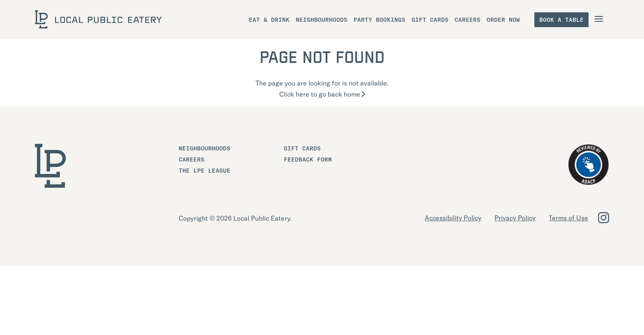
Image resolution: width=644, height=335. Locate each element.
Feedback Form (308, 159)
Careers (192, 159)
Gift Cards (302, 148)
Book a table (561, 20)
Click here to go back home (322, 94)
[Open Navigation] (600, 19)
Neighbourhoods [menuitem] (322, 20)
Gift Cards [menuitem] (430, 20)
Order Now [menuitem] (503, 20)
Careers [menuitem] (468, 20)
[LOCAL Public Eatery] (98, 20)
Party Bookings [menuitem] (379, 20)
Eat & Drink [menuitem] (269, 20)
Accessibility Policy (453, 218)
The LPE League (205, 171)
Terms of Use (568, 218)
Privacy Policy (515, 218)
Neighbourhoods (205, 148)
